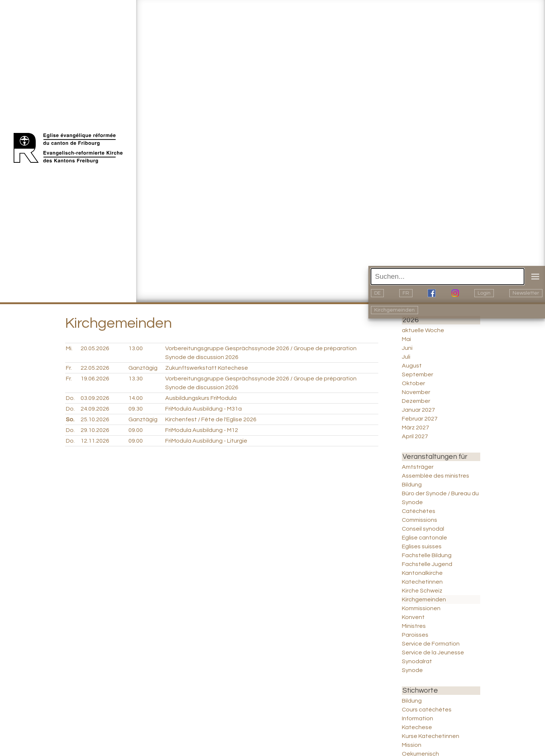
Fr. (69, 368)
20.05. (95, 348)
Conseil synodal (423, 529)
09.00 (136, 430)
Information (417, 718)
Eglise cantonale (424, 538)
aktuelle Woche (423, 330)
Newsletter (526, 293)
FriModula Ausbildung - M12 (202, 430)
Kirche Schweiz (422, 591)
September (417, 375)
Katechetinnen (422, 582)
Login (484, 293)
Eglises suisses (422, 546)
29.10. (95, 430)
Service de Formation (431, 644)
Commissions (420, 520)
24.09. (95, 409)
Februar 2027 (420, 419)
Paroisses (415, 635)
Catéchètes (419, 511)
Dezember (416, 401)
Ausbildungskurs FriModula (201, 398)
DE (377, 293)
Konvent (413, 617)
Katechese (417, 727)
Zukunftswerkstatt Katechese (207, 368)
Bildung (412, 485)
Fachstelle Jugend (427, 564)
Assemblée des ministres (436, 476)
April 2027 (415, 436)
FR (406, 293)
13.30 (136, 379)
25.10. (95, 419)
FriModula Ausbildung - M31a (204, 409)
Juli (406, 357)
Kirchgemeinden (394, 310)
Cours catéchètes (427, 710)
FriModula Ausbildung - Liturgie (206, 441)
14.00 (136, 398)
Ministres (414, 626)
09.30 (136, 409)
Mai (406, 339)
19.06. (95, 379)
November (416, 392)
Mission (412, 745)
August (412, 366)
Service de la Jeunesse (433, 653)
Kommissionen (421, 608)
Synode (412, 670)
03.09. (95, 398)
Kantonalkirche (422, 573)
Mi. (69, 348)
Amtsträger (418, 467)
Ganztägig (143, 368)
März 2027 (415, 428)
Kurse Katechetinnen (431, 736)
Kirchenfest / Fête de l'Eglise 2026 (211, 419)
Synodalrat (417, 661)
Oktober (413, 383)
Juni (407, 348)
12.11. (95, 441)
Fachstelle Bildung (427, 555)
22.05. (95, 368)
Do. (70, 398)
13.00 (136, 348)
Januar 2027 (418, 410)
